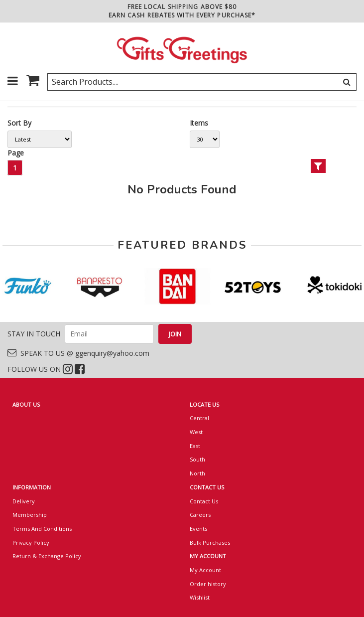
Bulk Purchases (210, 542)
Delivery (24, 501)
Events (198, 529)
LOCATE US (204, 404)
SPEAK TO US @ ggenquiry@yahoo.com (78, 353)
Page (16, 153)
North (197, 473)
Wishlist (200, 597)
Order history (208, 584)
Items (199, 123)
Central (199, 418)
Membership (30, 515)
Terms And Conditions (42, 529)
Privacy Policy (31, 542)
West (196, 432)
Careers (200, 515)
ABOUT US (26, 404)
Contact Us (204, 501)
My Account (205, 570)
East (195, 446)
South (197, 459)
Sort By (19, 123)
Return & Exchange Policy (47, 556)
